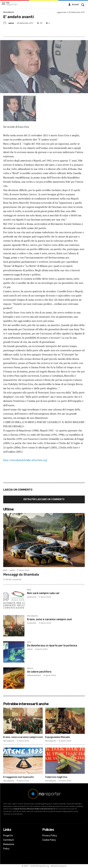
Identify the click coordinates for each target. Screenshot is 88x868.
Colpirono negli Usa (56, 777)
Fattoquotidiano (34, 675)
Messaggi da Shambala (21, 574)
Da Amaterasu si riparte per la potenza (52, 646)
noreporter (32, 623)
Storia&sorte (9, 12)
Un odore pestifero (39, 672)
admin (11, 23)
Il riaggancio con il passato (19, 777)
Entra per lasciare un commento (44, 499)
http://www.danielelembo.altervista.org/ (25, 460)
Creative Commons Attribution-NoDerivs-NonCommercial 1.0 (35, 809)
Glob (29, 642)
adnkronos (32, 597)
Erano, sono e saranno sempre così (49, 619)
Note (5, 570)
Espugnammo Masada (58, 737)
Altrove (30, 668)
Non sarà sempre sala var (43, 593)
